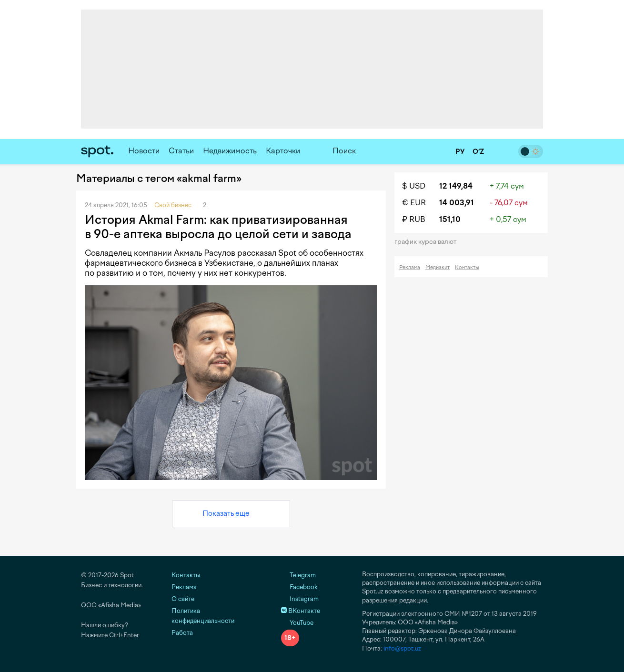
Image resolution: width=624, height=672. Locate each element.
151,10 (450, 219)
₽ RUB (414, 219)
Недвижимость (230, 151)
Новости (144, 151)
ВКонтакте (301, 611)
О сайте (183, 599)
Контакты (467, 267)
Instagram (300, 599)
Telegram (298, 575)
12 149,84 (456, 186)
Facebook (299, 587)
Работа (182, 633)
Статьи (181, 151)
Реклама (410, 267)
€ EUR (414, 203)
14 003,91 (457, 203)
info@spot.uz (402, 648)
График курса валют (428, 242)
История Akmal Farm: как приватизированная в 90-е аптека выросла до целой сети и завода (218, 227)
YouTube (297, 623)
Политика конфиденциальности (203, 616)
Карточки (283, 151)
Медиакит (438, 267)
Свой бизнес (173, 205)
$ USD (414, 186)
